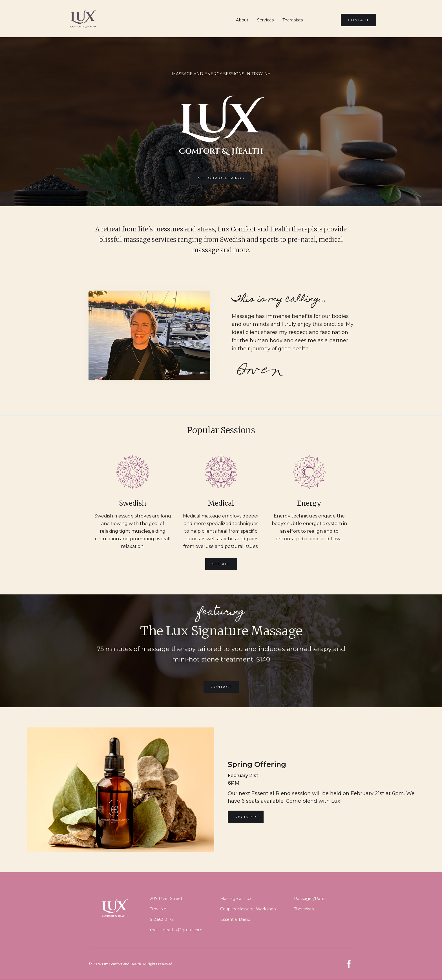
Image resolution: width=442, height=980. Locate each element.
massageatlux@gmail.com (176, 930)
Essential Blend (235, 919)
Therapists (293, 20)
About (242, 20)
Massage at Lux (236, 899)
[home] (83, 19)
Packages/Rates (310, 899)
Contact (221, 687)
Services (266, 20)
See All (221, 564)
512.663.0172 (162, 919)
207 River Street (166, 899)
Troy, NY (158, 909)
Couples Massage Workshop (248, 909)
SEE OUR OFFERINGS (221, 178)
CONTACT (358, 20)
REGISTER (246, 817)
